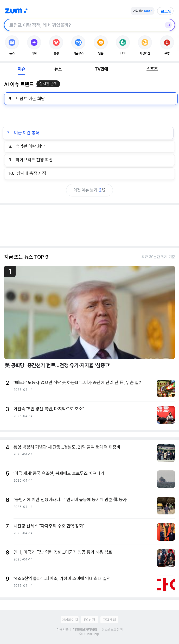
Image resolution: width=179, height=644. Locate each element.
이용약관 (62, 629)
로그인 (166, 11)
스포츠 (152, 69)
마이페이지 (70, 620)
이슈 (21, 69)
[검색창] (83, 25)
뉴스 (58, 69)
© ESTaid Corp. (89, 634)
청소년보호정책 (112, 629)
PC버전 (89, 620)
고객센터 (109, 620)
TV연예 (101, 69)
